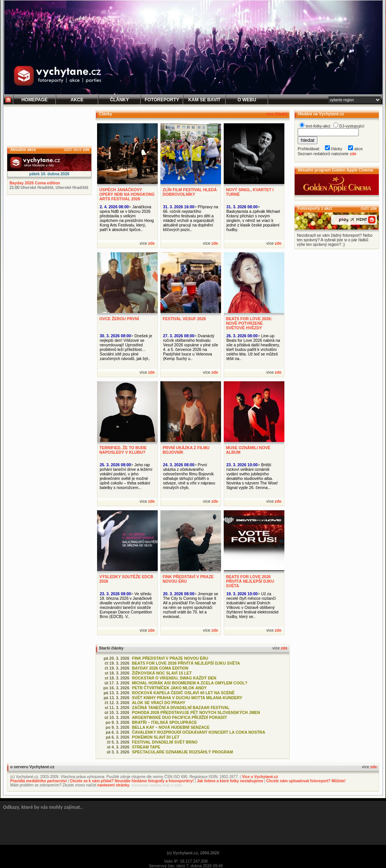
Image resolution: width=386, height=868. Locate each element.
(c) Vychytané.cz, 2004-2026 (193, 853)
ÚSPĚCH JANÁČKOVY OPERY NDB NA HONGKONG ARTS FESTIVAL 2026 (127, 194)
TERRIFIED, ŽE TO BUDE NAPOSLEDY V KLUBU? (123, 450)
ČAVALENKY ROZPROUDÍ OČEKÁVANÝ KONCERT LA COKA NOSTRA (198, 732)
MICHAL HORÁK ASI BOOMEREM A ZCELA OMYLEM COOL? (190, 683)
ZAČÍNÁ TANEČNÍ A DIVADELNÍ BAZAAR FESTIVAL (181, 708)
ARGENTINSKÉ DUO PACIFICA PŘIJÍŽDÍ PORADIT (180, 717)
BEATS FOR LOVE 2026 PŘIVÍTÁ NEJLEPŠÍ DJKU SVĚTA (250, 581)
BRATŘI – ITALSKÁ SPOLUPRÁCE (164, 722)
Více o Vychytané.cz (260, 777)
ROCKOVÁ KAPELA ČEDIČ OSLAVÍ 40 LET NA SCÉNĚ (183, 693)
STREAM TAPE (146, 747)
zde (86, 149)
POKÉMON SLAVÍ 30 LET (156, 737)
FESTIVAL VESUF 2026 (184, 319)
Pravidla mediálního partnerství (38, 781)
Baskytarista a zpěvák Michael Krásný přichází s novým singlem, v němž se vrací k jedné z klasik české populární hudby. (253, 220)
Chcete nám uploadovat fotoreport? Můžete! (306, 781)
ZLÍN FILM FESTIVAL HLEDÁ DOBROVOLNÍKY (190, 192)
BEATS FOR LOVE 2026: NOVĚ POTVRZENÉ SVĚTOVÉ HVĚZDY (249, 323)
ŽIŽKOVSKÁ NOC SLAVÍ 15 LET (162, 673)
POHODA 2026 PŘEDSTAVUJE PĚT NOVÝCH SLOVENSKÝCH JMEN (196, 712)
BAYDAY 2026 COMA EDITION (160, 668)
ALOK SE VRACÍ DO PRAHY (159, 703)
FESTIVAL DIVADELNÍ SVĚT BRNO (165, 742)
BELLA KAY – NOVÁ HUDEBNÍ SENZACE (171, 727)
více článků (277, 114)
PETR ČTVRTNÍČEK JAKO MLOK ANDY (169, 688)
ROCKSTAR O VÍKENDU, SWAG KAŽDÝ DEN (174, 678)
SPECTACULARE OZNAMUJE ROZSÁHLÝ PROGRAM (182, 752)
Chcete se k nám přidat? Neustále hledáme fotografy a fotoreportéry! (132, 781)
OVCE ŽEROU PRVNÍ (119, 319)
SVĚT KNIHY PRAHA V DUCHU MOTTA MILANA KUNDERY (187, 698)
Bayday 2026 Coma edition (35, 183)
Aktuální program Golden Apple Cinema (335, 170)
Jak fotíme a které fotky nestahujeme (230, 781)
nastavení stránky (114, 785)
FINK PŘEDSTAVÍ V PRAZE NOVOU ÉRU (170, 658)
